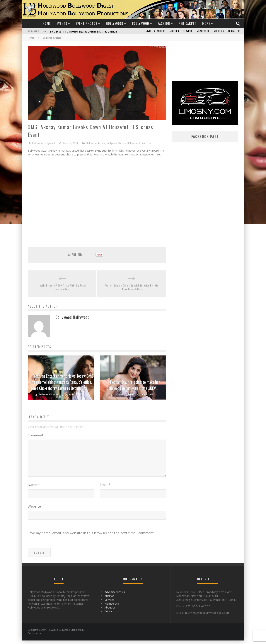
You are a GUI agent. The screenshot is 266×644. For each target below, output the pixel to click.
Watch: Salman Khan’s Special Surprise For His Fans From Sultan (132, 287)
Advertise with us (155, 31)
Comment (36, 435)
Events (62, 23)
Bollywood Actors (96, 143)
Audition (174, 31)
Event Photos (87, 23)
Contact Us (234, 31)
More (206, 23)
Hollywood (115, 23)
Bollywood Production (139, 143)
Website (34, 510)
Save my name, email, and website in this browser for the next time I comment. (91, 536)
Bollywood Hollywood (44, 143)
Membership (203, 31)
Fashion (164, 23)
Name (33, 488)
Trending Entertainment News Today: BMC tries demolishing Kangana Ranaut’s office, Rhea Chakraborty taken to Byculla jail (62, 382)
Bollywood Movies (116, 143)
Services (188, 31)
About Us (219, 31)
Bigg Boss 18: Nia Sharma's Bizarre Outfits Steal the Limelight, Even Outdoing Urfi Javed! (99, 32)
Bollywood (141, 23)
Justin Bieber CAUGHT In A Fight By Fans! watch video (62, 287)
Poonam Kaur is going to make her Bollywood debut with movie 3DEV (133, 385)
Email (105, 488)
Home (47, 23)
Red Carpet (188, 23)
